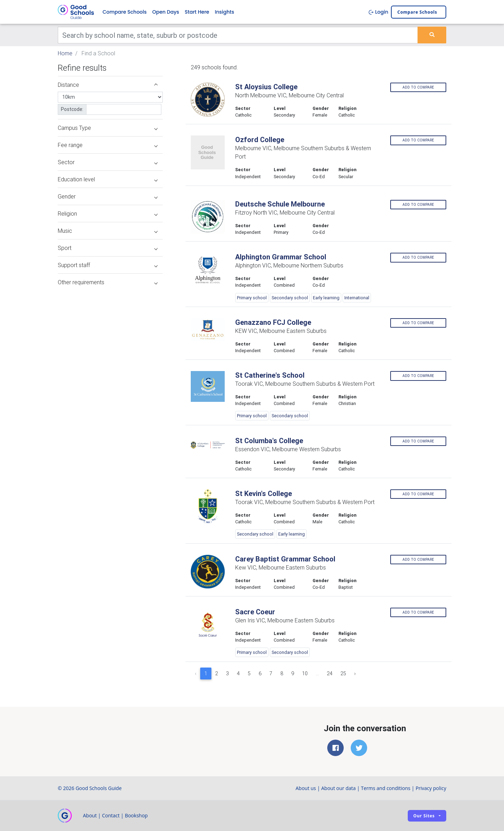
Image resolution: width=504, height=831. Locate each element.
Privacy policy (431, 788)
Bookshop (136, 815)
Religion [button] (108, 214)
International (357, 298)
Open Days (166, 12)
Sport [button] (108, 248)
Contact (111, 815)
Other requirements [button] (108, 282)
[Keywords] (238, 35)
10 (305, 673)
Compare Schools (125, 12)
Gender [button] (108, 196)
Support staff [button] (108, 265)
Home (65, 53)
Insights (225, 12)
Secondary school (290, 298)
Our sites (424, 816)
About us (306, 788)
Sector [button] (108, 162)
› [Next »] (355, 673)
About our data (339, 788)
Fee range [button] (108, 145)
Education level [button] (108, 179)
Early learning (326, 298)
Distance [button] (108, 85)
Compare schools (417, 12)
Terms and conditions (386, 788)
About (90, 815)
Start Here (197, 12)
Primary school (252, 298)
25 (343, 673)
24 (330, 673)
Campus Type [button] (108, 128)
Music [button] (108, 231)
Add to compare (418, 87)
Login (378, 12)
